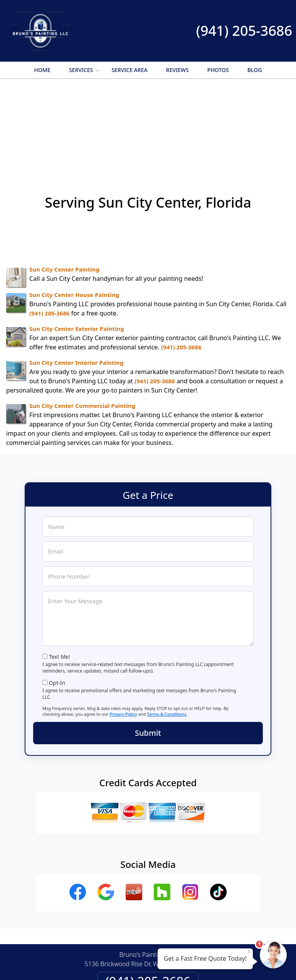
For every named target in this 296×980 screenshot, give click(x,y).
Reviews (177, 70)
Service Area (129, 70)
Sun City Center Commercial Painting (82, 322)
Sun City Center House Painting (74, 211)
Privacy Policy (123, 630)
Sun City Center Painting (64, 185)
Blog (255, 70)
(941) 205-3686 (244, 31)
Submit (148, 649)
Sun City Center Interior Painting (76, 279)
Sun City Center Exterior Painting (77, 245)
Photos (218, 70)
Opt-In (57, 599)
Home (42, 70)
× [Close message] (249, 951)
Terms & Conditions (167, 630)
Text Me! (60, 573)
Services (85, 72)
